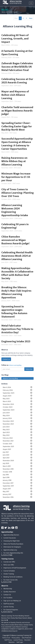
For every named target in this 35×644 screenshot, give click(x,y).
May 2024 (17, 415)
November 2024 (17, 404)
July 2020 (17, 463)
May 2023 (17, 429)
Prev (16, 18)
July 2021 (17, 452)
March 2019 (17, 466)
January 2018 (17, 480)
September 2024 (17, 410)
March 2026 (17, 387)
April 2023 (17, 432)
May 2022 (17, 435)
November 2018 (17, 469)
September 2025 (17, 393)
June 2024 (17, 413)
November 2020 (17, 460)
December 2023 (17, 421)
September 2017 (17, 486)
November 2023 (17, 424)
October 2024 (17, 407)
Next (31, 18)
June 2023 (17, 427)
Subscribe (29, 369)
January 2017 (17, 494)
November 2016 (17, 497)
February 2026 (17, 390)
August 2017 (17, 489)
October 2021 (17, 444)
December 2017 (17, 483)
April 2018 (17, 477)
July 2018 (17, 475)
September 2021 (17, 446)
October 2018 (17, 472)
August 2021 (17, 449)
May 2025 (17, 398)
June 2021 (17, 455)
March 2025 (17, 401)
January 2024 (17, 418)
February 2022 (17, 438)
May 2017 (17, 491)
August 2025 (17, 396)
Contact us (6, 359)
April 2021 (17, 458)
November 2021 (17, 441)
